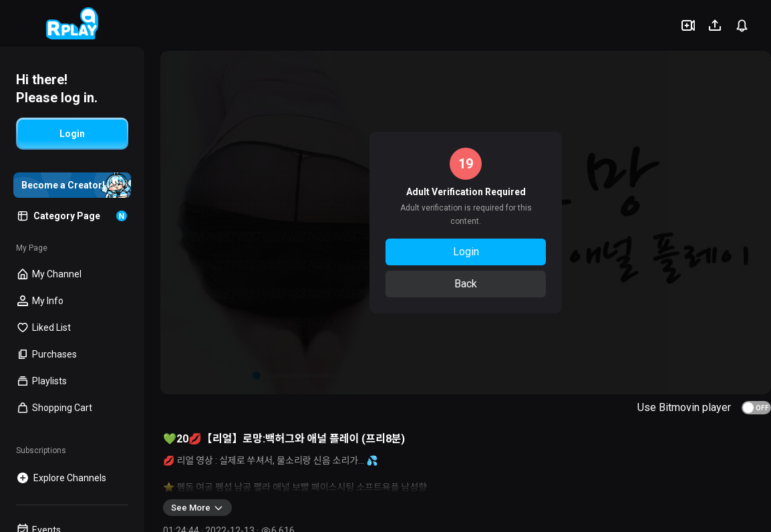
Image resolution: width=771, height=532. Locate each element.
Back (466, 284)
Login (466, 252)
